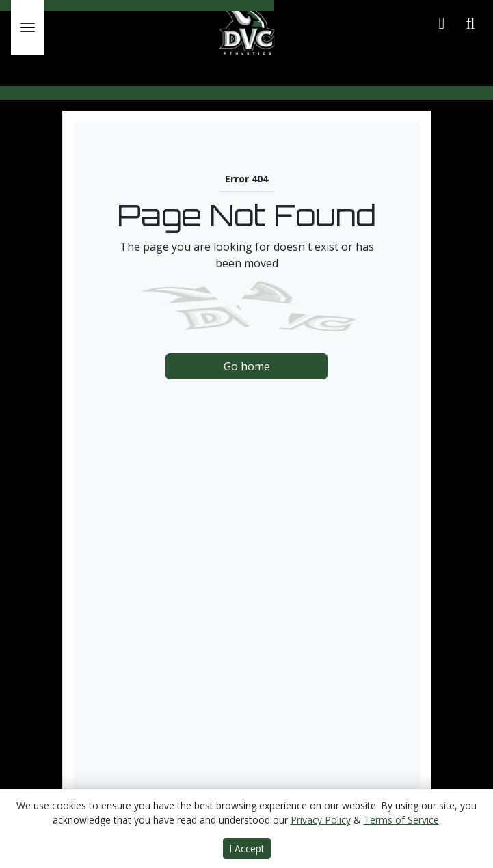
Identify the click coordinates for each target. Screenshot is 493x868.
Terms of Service (401, 820)
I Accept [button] (247, 849)
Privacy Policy (321, 820)
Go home (247, 366)
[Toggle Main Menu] (27, 27)
